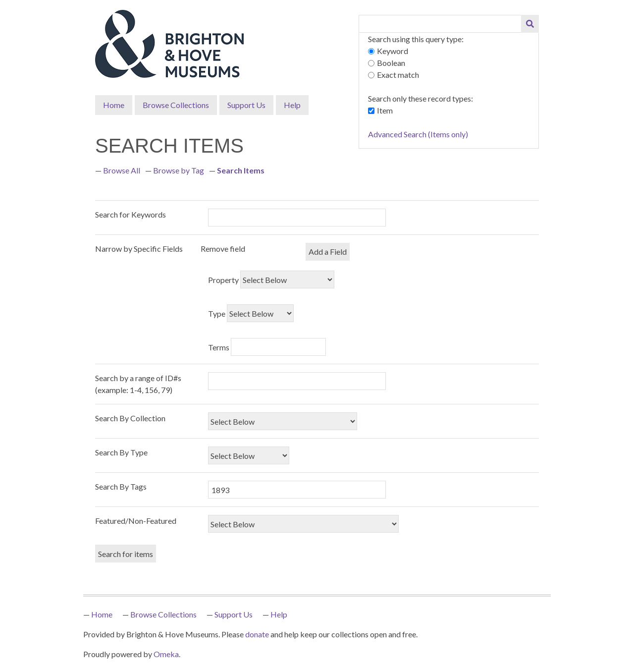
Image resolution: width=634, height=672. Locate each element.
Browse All (122, 170)
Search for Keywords (131, 214)
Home (114, 105)
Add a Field (328, 252)
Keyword (393, 51)
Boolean (391, 63)
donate (257, 634)
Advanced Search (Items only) (418, 134)
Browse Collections (176, 105)
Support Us (246, 105)
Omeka (166, 654)
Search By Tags (121, 486)
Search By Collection (130, 418)
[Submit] (530, 24)
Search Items (241, 170)
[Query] (440, 24)
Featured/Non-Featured (136, 521)
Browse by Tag (179, 170)
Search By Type (121, 452)
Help (292, 105)
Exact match (398, 75)
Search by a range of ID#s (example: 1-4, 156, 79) (138, 384)
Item (385, 110)
